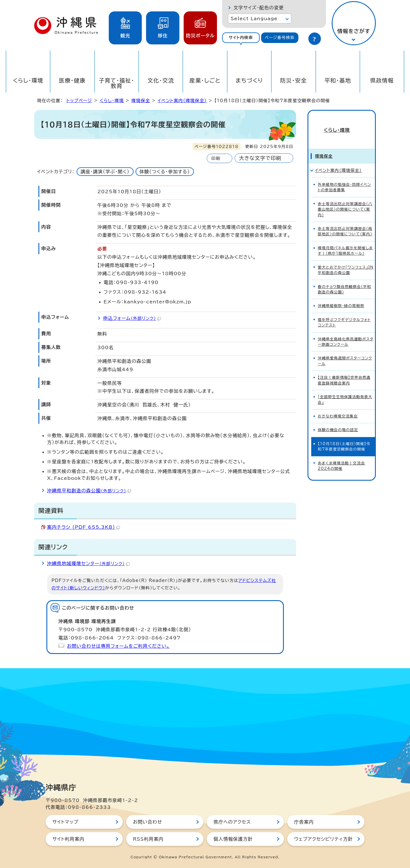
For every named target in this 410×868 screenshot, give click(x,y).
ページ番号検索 (280, 38)
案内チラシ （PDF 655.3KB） (83, 527)
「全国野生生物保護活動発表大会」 (345, 390)
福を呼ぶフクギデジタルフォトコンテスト (344, 312)
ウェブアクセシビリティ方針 (323, 839)
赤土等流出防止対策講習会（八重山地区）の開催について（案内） (345, 199)
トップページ (79, 101)
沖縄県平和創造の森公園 (89, 491)
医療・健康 (72, 80)
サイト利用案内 (68, 839)
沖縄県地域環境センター (88, 563)
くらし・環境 (28, 80)
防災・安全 (294, 80)
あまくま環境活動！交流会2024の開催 (341, 456)
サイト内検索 (241, 38)
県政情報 (382, 80)
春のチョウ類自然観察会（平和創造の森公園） (345, 279)
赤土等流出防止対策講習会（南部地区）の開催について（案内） (345, 221)
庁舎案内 (304, 822)
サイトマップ (65, 822)
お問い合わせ (147, 822)
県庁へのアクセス (232, 822)
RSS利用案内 (148, 839)
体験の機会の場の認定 (338, 420)
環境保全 (141, 101)
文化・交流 (161, 80)
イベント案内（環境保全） (182, 101)
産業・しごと (205, 80)
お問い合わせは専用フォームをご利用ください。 (118, 646)
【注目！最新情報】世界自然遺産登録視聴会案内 (344, 370)
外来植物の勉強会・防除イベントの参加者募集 (344, 177)
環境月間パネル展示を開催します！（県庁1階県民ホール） (345, 241)
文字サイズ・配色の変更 (259, 8)
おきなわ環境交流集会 (338, 406)
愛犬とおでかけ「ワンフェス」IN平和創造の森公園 (346, 260)
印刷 (216, 158)
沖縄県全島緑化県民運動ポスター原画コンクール (346, 332)
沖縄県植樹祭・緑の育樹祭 (341, 296)
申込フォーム (132, 318)
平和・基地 (338, 80)
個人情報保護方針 (233, 839)
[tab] (241, 38)
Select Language (254, 18)
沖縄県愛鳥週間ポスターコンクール (345, 351)
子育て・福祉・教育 (117, 83)
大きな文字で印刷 (260, 158)
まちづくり (249, 80)
